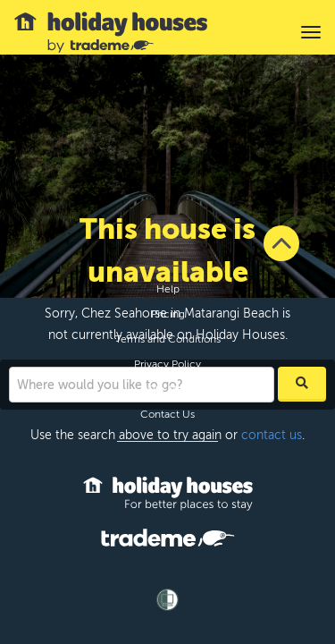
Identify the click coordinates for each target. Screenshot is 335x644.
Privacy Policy (167, 364)
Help (168, 289)
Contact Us (167, 414)
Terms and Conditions (168, 339)
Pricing (168, 314)
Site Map (168, 389)
